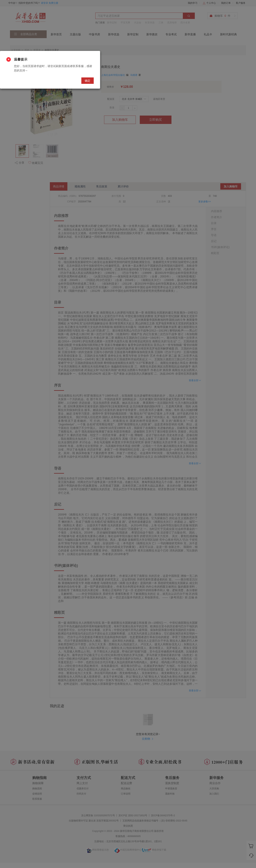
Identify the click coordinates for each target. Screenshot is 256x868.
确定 (88, 81)
